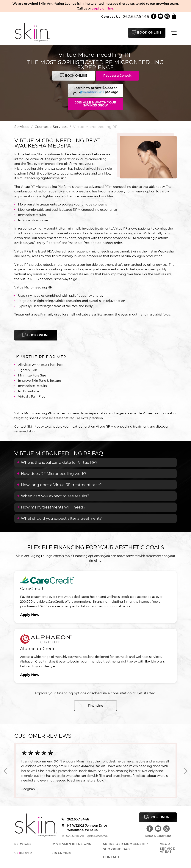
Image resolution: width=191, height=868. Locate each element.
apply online (103, 8)
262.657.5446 (136, 17)
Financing (96, 706)
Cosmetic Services (51, 127)
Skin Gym (24, 853)
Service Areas (167, 850)
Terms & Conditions (158, 836)
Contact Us (111, 17)
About (166, 844)
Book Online (74, 75)
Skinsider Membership (125, 844)
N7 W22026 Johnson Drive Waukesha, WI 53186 (84, 828)
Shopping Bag (116, 849)
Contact (111, 857)
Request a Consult (117, 76)
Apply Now (30, 615)
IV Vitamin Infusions (71, 844)
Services (22, 127)
